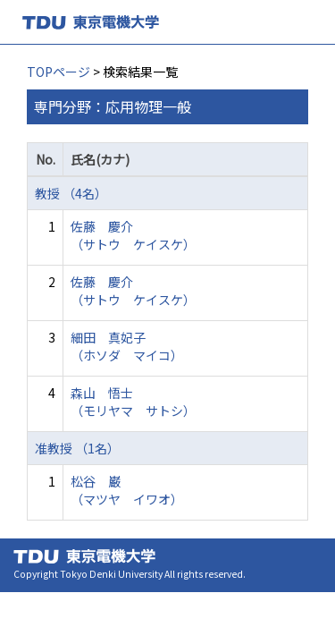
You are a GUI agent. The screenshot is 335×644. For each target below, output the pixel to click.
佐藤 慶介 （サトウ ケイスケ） (133, 235)
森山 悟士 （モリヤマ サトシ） (133, 402)
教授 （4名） (71, 193)
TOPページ (59, 72)
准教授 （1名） (77, 448)
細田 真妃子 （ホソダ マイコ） (127, 346)
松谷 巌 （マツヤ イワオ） (127, 490)
